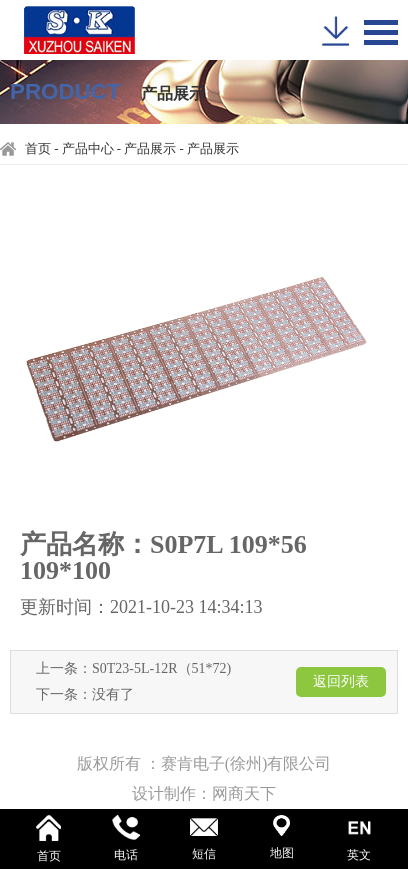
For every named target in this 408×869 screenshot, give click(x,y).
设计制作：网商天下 (204, 793)
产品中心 (88, 149)
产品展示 (150, 149)
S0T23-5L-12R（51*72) (161, 668)
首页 (38, 149)
